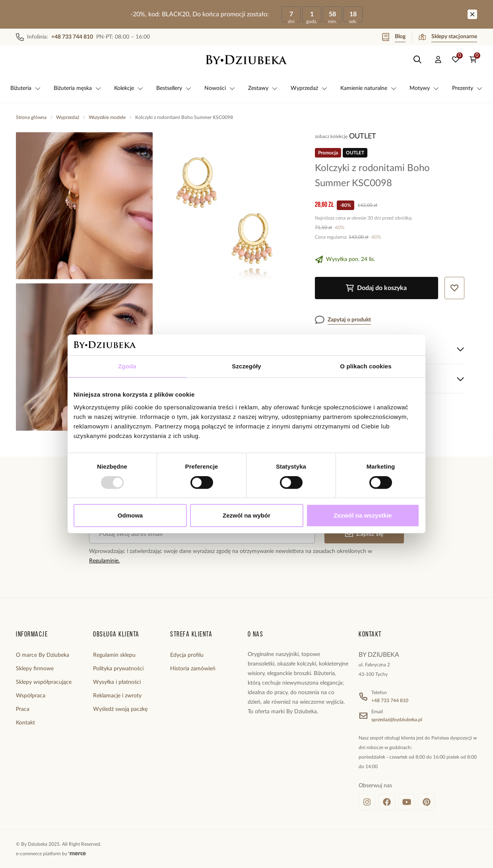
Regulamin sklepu (114, 655)
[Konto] (438, 60)
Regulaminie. (104, 561)
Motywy (424, 88)
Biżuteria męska (78, 88)
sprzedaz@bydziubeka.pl (397, 720)
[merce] (77, 854)
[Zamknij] (472, 14)
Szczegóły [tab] (246, 366)
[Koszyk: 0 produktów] (473, 60)
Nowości (220, 88)
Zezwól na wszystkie (363, 515)
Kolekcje (129, 88)
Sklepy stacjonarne (448, 37)
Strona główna (31, 117)
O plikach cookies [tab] (366, 366)
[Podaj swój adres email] (202, 534)
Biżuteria (26, 88)
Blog (394, 37)
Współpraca (31, 696)
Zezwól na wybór (246, 515)
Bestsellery (174, 88)
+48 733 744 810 (390, 701)
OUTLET (363, 136)
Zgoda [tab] (127, 366)
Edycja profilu (187, 655)
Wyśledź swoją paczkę (120, 709)
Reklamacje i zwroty (117, 696)
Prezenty (467, 88)
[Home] (246, 60)
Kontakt (25, 723)
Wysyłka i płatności (117, 682)
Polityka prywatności (118, 669)
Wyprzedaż (309, 88)
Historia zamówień (193, 669)
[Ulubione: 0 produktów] (456, 60)
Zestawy (263, 88)
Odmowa (130, 515)
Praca (23, 709)
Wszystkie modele (107, 117)
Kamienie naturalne (369, 88)
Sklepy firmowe (35, 669)
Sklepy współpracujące (44, 682)
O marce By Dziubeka (43, 655)
